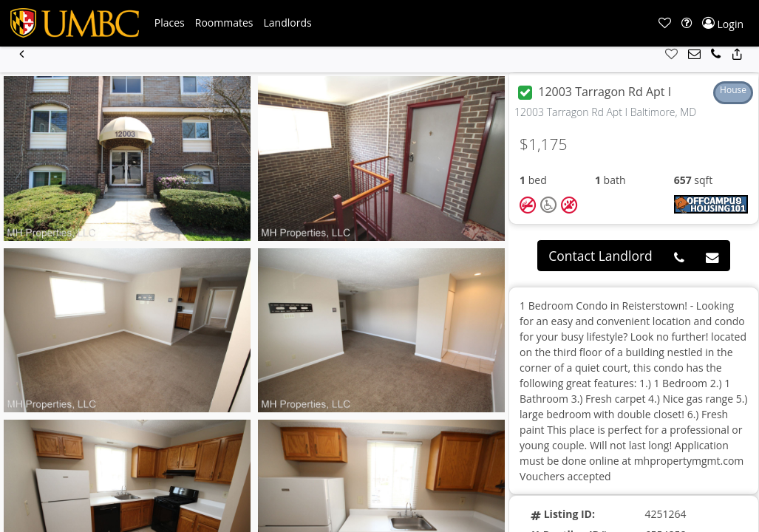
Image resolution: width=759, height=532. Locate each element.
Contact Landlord (600, 256)
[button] (170, 23)
